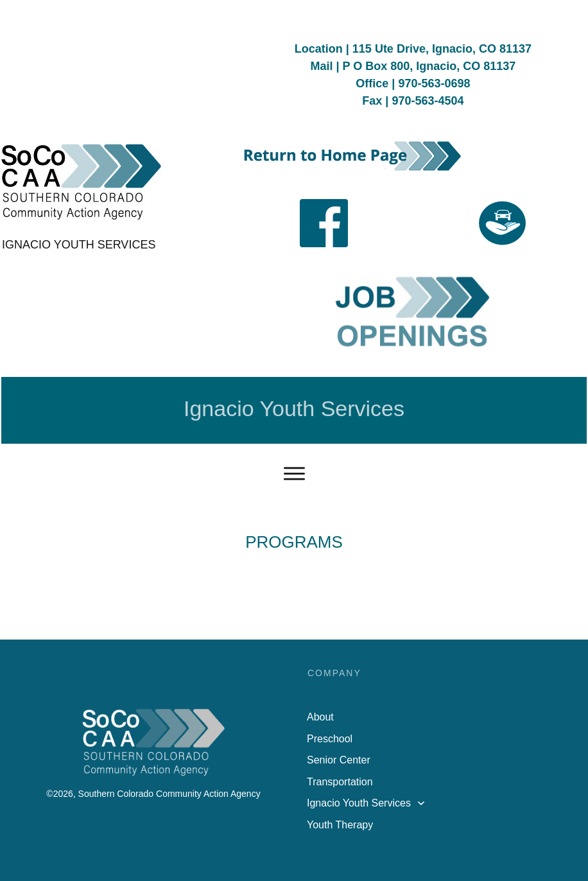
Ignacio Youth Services (294, 408)
